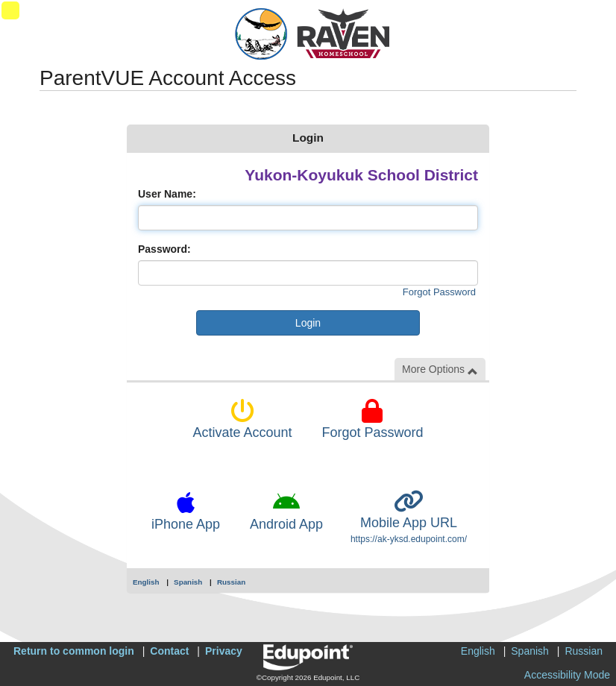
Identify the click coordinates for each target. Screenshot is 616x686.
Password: (164, 249)
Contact (169, 651)
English (146, 582)
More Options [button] (440, 369)
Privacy (224, 651)
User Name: (167, 194)
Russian (231, 582)
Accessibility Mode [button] (567, 675)
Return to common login (74, 651)
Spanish (188, 582)
